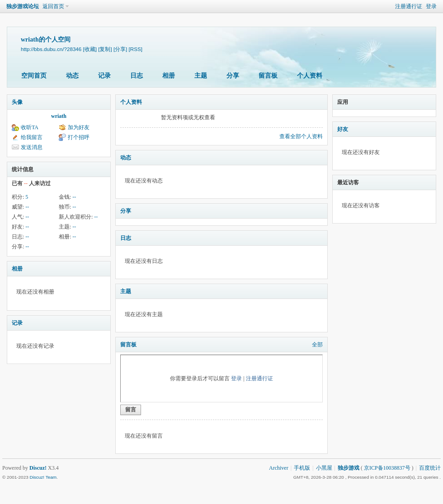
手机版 (302, 468)
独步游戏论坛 (23, 6)
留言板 (268, 76)
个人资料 (310, 76)
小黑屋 (324, 468)
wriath (59, 116)
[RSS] (136, 49)
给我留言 (32, 137)
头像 (17, 102)
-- (74, 197)
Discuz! (38, 468)
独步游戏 (349, 468)
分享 (233, 76)
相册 (169, 76)
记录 (104, 76)
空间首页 (34, 76)
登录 (431, 6)
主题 (201, 76)
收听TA (30, 127)
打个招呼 (79, 137)
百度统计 (430, 468)
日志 (137, 76)
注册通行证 (409, 6)
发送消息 (32, 147)
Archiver (279, 468)
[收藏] (90, 49)
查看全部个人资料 (301, 136)
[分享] (120, 49)
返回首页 (53, 6)
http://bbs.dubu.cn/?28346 (51, 49)
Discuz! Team (43, 477)
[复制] (105, 49)
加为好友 (79, 127)
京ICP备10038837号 (387, 468)
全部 (317, 345)
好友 (343, 129)
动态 (72, 76)
